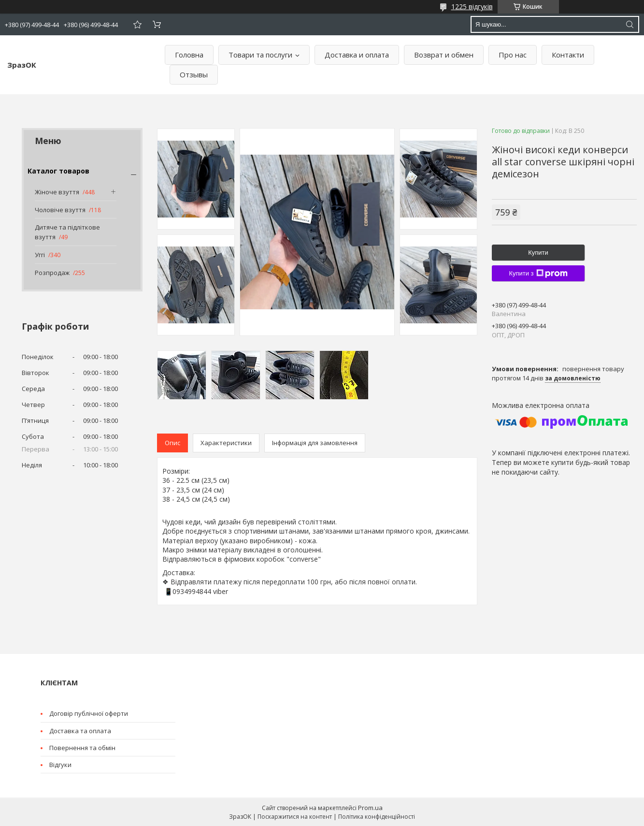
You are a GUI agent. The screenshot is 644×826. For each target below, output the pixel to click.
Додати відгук (137, 24)
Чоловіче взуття (60, 210)
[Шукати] (630, 24)
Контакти (568, 55)
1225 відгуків (472, 7)
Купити (538, 253)
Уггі (40, 255)
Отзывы (194, 74)
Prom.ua (370, 808)
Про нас (513, 55)
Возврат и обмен (444, 55)
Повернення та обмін (82, 748)
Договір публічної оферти (89, 713)
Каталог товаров (58, 171)
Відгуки (60, 765)
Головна (189, 55)
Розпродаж (52, 273)
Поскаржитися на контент (295, 817)
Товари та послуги (260, 55)
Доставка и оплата (357, 55)
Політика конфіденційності (377, 817)
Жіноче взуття (57, 192)
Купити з (538, 274)
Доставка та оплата (80, 731)
